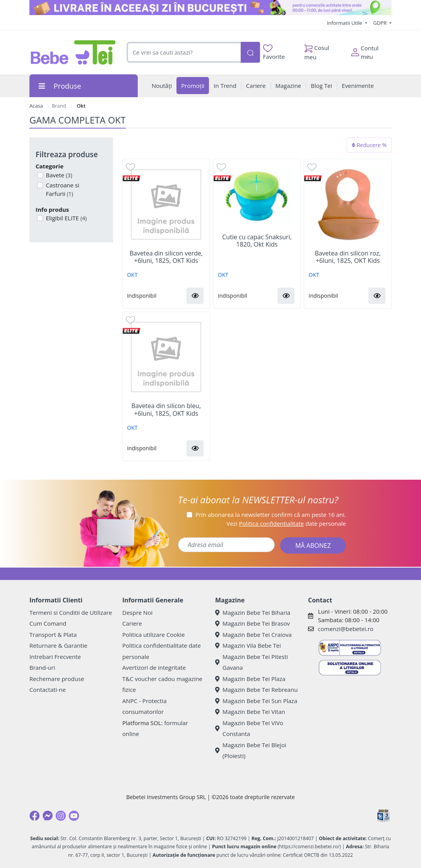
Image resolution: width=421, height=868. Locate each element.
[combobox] (184, 52)
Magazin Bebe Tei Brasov (252, 623)
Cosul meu (317, 50)
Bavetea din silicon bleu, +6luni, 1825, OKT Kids (166, 410)
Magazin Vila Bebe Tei (248, 645)
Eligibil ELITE (66, 218)
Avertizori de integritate (154, 667)
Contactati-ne (48, 690)
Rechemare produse (57, 679)
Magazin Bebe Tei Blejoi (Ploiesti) (251, 750)
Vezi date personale (286, 523)
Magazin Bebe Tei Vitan (250, 712)
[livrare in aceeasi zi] (210, 8)
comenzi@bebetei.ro (346, 629)
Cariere (132, 623)
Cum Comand (48, 623)
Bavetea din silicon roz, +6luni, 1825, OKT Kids (348, 257)
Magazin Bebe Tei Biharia (253, 612)
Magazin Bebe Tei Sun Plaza (256, 701)
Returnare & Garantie (58, 645)
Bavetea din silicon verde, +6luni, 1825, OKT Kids (166, 257)
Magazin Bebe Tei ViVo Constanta (249, 728)
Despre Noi (137, 612)
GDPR (381, 23)
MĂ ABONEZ (313, 546)
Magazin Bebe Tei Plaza (250, 679)
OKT (132, 275)
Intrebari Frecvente (55, 657)
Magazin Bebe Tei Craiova (253, 635)
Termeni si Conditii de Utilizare (71, 612)
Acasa (36, 106)
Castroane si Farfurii (62, 190)
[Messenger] (48, 816)
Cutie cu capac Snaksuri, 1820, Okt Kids (257, 241)
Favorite (274, 52)
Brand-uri (42, 667)
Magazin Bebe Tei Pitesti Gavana (252, 662)
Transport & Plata (53, 635)
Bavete (58, 175)
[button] (195, 296)
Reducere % (369, 145)
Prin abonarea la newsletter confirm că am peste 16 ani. (271, 515)
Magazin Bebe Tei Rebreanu (256, 690)
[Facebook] (34, 816)
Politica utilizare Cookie (153, 635)
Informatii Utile (345, 23)
